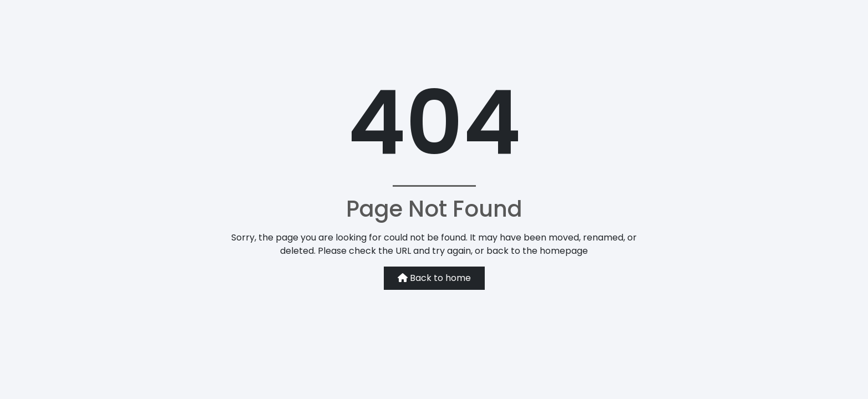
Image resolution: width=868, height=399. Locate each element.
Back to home (434, 278)
